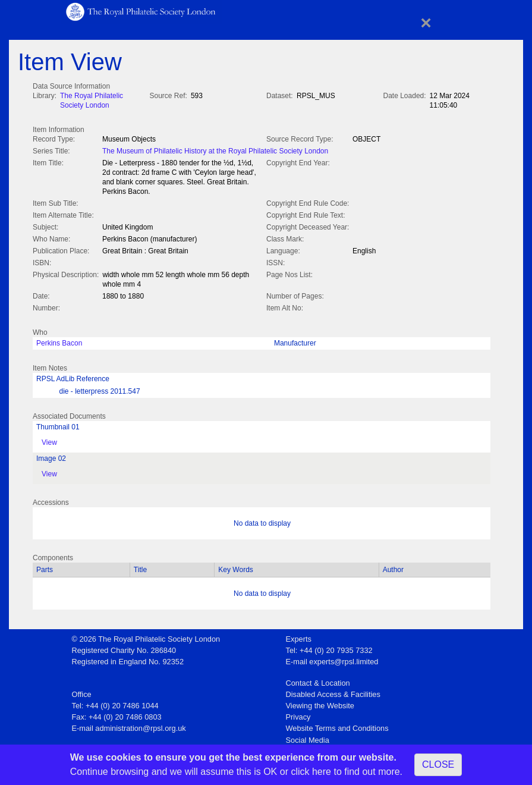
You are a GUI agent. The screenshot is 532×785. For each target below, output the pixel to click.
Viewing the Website (320, 703)
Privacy (298, 715)
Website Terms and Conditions (337, 726)
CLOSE (438, 764)
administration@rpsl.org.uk (140, 726)
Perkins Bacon (59, 341)
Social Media (308, 738)
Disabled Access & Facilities (333, 692)
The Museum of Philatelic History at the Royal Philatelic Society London (215, 150)
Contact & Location (318, 681)
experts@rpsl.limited (344, 659)
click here (311, 772)
